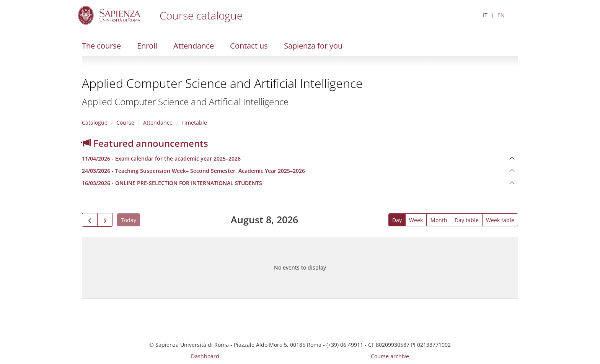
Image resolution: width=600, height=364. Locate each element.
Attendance (194, 46)
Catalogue (95, 123)
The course (101, 46)
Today (129, 220)
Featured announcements (145, 143)
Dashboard (205, 356)
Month (439, 220)
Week (416, 220)
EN (501, 15)
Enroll (147, 46)
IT (485, 15)
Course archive (390, 356)
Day (397, 220)
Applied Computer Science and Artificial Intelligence (222, 83)
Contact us (249, 46)
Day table (467, 220)
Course (125, 123)
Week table (500, 220)
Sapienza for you (313, 46)
